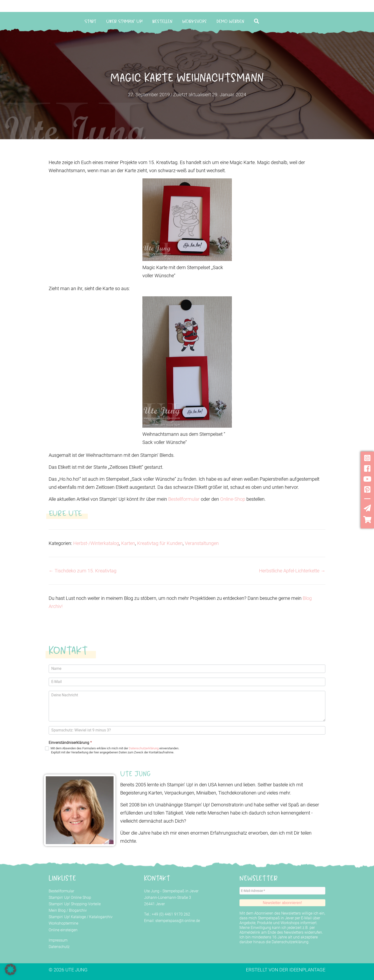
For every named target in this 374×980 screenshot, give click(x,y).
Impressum (58, 940)
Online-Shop (233, 499)
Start (90, 21)
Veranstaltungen (202, 543)
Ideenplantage (307, 970)
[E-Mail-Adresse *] (282, 891)
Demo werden (230, 21)
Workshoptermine (63, 923)
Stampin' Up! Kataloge (67, 917)
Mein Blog (57, 910)
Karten (128, 543)
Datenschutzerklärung (144, 748)
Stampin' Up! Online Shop (70, 897)
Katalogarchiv (101, 917)
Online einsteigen (63, 930)
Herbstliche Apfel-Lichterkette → (292, 571)
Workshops (195, 21)
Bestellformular (184, 499)
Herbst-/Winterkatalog (96, 543)
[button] (257, 21)
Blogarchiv (78, 910)
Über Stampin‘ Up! (124, 21)
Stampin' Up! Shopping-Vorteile (75, 904)
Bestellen (162, 21)
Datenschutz (59, 947)
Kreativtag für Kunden (160, 543)
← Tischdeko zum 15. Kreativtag (83, 571)
